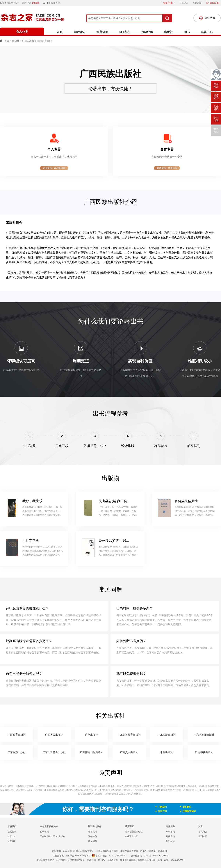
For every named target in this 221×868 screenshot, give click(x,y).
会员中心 (207, 32)
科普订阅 (102, 32)
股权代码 (32, 3)
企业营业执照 (131, 836)
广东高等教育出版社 (129, 735)
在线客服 (44, 832)
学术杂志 (80, 32)
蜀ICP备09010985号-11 (78, 856)
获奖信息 (12, 832)
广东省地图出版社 (204, 735)
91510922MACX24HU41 (156, 856)
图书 (187, 32)
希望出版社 (167, 752)
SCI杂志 (125, 32)
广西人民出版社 (54, 735)
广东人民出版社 (129, 752)
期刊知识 (203, 836)
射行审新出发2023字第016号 (71, 860)
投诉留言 (170, 841)
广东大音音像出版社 (54, 752)
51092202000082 (118, 856)
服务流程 (92, 832)
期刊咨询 (170, 832)
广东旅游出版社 (17, 752)
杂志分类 (22, 32)
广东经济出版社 (167, 735)
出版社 (168, 32)
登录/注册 (168, 3)
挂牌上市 (12, 836)
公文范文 (203, 832)
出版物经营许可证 (134, 832)
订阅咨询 (170, 836)
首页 (60, 32)
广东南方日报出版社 (92, 752)
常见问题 (92, 841)
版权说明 (12, 841)
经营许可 (184, 3)
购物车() (214, 3)
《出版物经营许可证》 (24, 786)
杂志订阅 (197, 3)
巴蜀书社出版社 (204, 752)
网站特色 (92, 836)
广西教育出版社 (17, 735)
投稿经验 (147, 32)
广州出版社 (92, 735)
